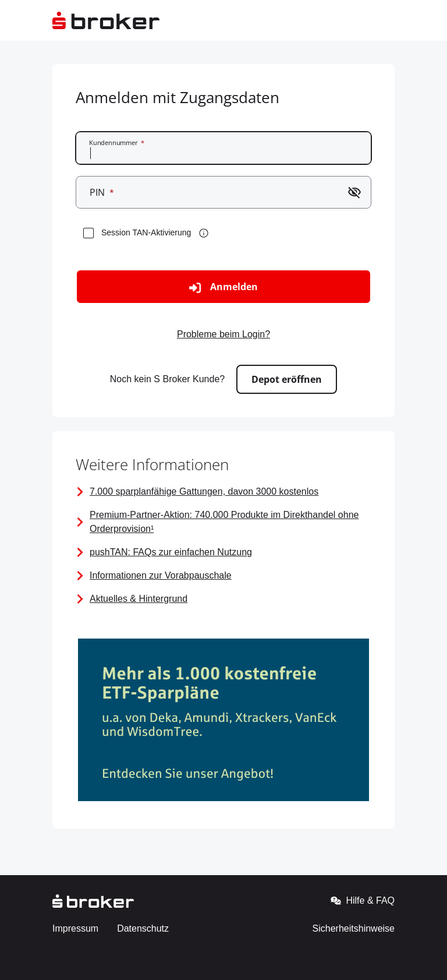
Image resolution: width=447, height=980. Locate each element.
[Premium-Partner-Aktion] (223, 522)
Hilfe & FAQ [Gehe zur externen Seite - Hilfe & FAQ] (363, 901)
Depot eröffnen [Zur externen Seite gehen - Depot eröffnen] (287, 379)
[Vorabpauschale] (223, 576)
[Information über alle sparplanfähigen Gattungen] (223, 492)
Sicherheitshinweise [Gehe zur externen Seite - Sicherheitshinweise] (354, 928)
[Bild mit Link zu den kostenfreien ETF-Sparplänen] (223, 722)
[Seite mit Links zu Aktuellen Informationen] (223, 599)
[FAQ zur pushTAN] (223, 552)
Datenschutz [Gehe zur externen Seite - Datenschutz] (143, 928)
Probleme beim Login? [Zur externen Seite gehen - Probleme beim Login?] (223, 334)
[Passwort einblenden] (354, 192)
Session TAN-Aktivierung (146, 232)
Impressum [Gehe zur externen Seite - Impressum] (75, 928)
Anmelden (223, 287)
